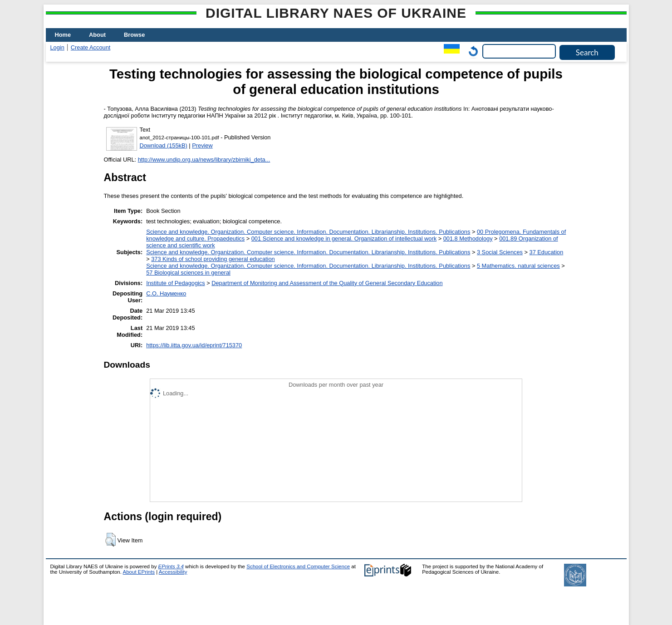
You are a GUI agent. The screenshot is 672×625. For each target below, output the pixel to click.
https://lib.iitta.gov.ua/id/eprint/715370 (194, 345)
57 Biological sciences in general (188, 273)
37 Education (547, 252)
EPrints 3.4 (171, 566)
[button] (110, 540)
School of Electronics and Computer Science (298, 566)
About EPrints (139, 572)
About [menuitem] (97, 35)
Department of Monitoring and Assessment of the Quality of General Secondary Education (327, 283)
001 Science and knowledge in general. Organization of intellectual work (344, 239)
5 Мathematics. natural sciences (518, 266)
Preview (202, 145)
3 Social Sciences (500, 252)
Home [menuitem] (63, 35)
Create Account (91, 47)
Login (57, 47)
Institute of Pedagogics (175, 283)
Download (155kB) (164, 145)
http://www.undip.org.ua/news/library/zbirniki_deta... (204, 160)
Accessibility (173, 572)
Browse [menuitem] (134, 35)
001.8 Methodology (468, 239)
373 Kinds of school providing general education (213, 259)
